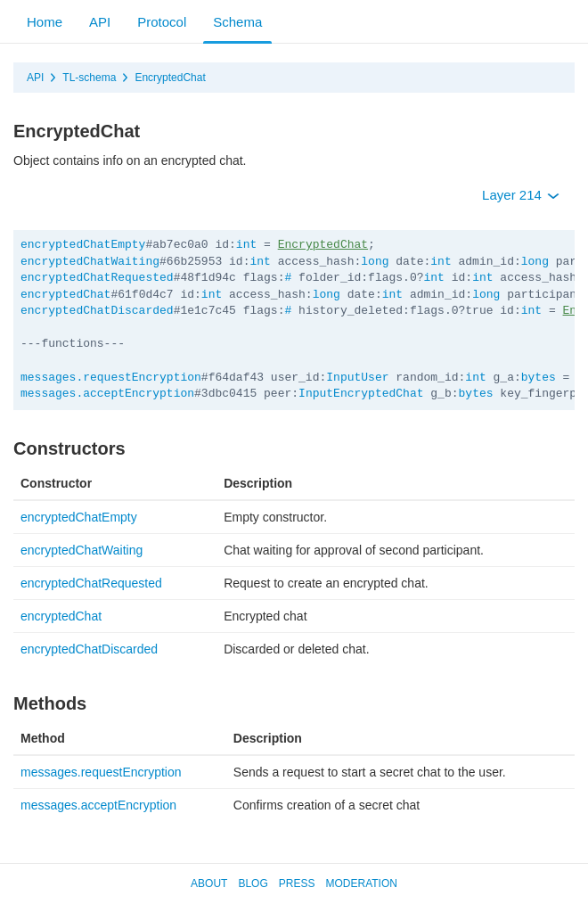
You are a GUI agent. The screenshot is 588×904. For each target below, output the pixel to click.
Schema (237, 22)
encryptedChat (65, 295)
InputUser (357, 378)
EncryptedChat (170, 78)
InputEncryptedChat (361, 394)
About (209, 883)
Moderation (361, 883)
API (100, 22)
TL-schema (89, 78)
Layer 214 (521, 195)
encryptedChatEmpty (83, 245)
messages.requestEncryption (111, 378)
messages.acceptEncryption (107, 394)
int (246, 245)
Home (45, 22)
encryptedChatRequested (97, 278)
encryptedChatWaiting (90, 262)
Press (297, 883)
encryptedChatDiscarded (97, 311)
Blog (253, 883)
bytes (539, 378)
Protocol (162, 22)
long (375, 262)
